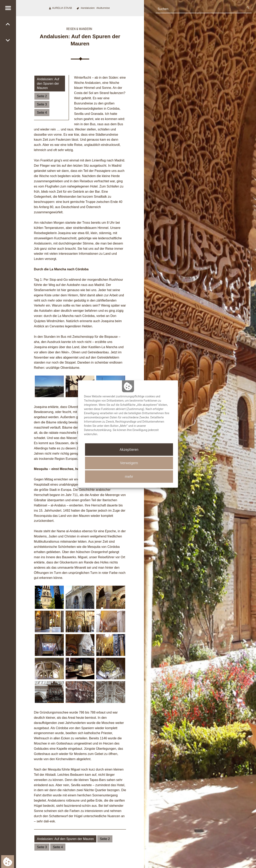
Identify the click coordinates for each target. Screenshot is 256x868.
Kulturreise (104, 8)
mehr (129, 476)
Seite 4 (42, 113)
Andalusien (88, 8)
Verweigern (129, 463)
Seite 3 (42, 104)
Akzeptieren (129, 450)
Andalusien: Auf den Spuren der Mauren (48, 84)
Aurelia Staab (62, 8)
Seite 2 (42, 96)
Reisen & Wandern (79, 29)
